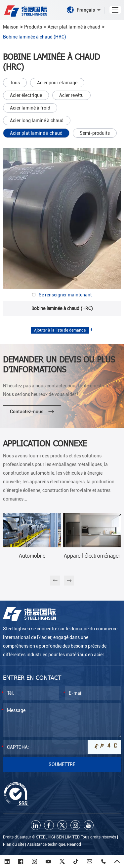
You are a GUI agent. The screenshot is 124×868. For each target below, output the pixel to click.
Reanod (74, 844)
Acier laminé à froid (30, 108)
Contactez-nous (32, 412)
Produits (33, 27)
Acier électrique (26, 95)
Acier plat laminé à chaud (74, 27)
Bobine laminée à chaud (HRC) (35, 37)
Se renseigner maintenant (65, 295)
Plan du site (14, 844)
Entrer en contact (32, 677)
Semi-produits (95, 133)
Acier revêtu (71, 95)
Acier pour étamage (57, 83)
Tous (15, 83)
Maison (11, 27)
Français (84, 10)
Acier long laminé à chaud (37, 120)
